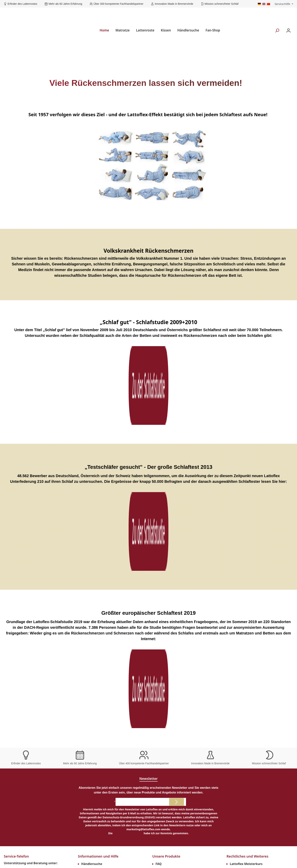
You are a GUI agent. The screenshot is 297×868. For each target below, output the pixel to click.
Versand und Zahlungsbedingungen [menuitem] (257, 661)
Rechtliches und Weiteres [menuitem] (247, 617)
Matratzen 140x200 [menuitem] (170, 667)
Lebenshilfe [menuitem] (164, 630)
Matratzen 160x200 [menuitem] (170, 673)
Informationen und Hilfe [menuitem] (98, 617)
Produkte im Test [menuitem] (168, 636)
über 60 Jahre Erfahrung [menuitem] (27, 722)
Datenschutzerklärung (128, 594)
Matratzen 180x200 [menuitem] (170, 679)
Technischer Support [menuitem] (97, 642)
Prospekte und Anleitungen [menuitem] (102, 636)
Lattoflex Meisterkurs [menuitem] (246, 624)
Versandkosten (139, 854)
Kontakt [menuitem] (87, 673)
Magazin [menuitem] (88, 661)
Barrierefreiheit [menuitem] (93, 691)
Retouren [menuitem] (237, 679)
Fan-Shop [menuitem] (213, 15)
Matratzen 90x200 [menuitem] (169, 648)
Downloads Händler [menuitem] (245, 630)
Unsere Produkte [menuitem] (166, 617)
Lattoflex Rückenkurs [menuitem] (97, 655)
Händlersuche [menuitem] (188, 15)
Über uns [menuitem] (88, 685)
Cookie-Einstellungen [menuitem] (246, 648)
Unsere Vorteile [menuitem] (17, 710)
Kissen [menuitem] (166, 15)
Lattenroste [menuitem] (145, 15)
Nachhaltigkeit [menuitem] (167, 642)
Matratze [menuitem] (123, 15)
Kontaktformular (42, 649)
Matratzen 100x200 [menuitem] (170, 655)
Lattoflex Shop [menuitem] (92, 667)
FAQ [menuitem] (159, 624)
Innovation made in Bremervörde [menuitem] (34, 743)
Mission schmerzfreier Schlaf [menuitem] (30, 737)
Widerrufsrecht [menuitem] (241, 673)
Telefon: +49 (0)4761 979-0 (27, 632)
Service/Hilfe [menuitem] (282, 4)
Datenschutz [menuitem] (239, 655)
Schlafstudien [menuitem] (91, 648)
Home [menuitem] (104, 15)
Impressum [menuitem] (238, 642)
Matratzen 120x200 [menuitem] (170, 661)
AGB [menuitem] (233, 636)
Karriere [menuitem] (236, 667)
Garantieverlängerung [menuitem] (98, 630)
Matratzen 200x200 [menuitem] (170, 685)
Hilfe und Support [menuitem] (95, 679)
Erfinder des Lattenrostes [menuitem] (28, 717)
